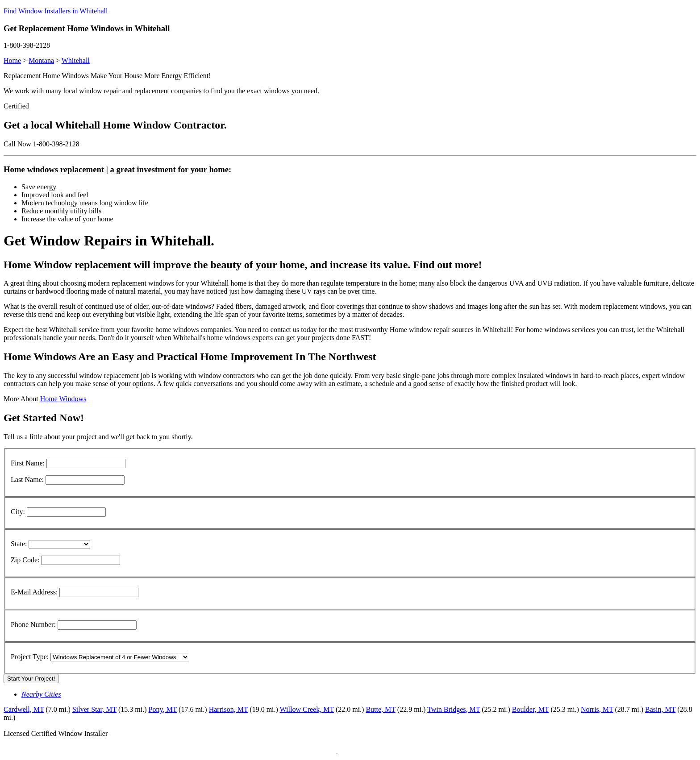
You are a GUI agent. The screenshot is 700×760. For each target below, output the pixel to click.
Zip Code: (25, 560)
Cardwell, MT (24, 709)
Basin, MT (660, 709)
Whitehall (76, 60)
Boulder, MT (531, 709)
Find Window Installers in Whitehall (56, 11)
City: (18, 512)
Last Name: (27, 480)
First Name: (28, 463)
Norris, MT (597, 709)
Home (12, 60)
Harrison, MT (229, 709)
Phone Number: (33, 625)
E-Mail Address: (34, 592)
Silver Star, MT (94, 709)
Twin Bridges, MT (454, 709)
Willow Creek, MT (307, 709)
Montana (41, 60)
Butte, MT (380, 709)
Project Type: (30, 657)
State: (19, 544)
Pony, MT (163, 709)
